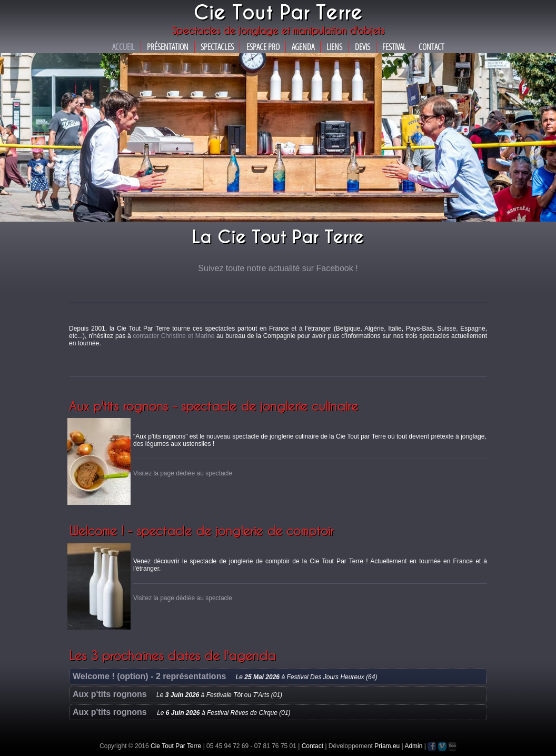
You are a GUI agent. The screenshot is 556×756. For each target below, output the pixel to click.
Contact (431, 47)
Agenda (303, 47)
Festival (394, 47)
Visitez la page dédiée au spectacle (183, 473)
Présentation (168, 47)
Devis (363, 47)
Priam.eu (387, 746)
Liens (334, 47)
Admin (413, 746)
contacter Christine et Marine (174, 336)
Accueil (123, 47)
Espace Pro (263, 47)
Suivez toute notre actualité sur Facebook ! (278, 268)
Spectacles (217, 47)
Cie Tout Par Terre (176, 746)
